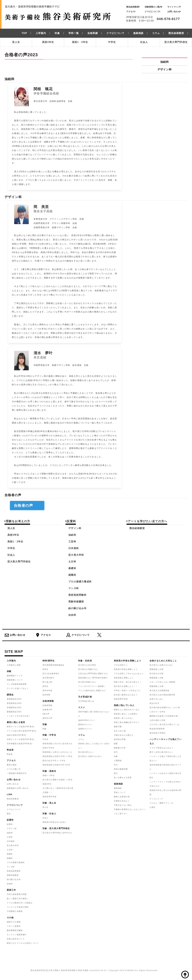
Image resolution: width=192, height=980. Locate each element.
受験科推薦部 (76, 602)
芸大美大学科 (76, 555)
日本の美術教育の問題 (17, 894)
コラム (81, 739)
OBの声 (46, 714)
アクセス (131, 12)
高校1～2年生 (49, 775)
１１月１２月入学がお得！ (19, 716)
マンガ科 (73, 588)
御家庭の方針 (120, 748)
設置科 (10, 824)
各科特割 (46, 695)
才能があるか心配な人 (124, 735)
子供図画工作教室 (15, 911)
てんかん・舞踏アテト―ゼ (161, 803)
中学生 (112, 42)
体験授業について (15, 680)
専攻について (120, 792)
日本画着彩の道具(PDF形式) (20, 744)
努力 (116, 773)
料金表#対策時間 (157, 729)
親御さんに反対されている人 (127, 710)
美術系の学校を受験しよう (126, 669)
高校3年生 (48, 42)
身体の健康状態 (121, 769)
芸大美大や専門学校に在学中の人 (57, 833)
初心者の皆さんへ (86, 752)
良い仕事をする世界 (123, 778)
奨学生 (45, 686)
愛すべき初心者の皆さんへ (161, 752)
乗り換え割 (47, 682)
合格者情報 (47, 705)
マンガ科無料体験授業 (17, 684)
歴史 (9, 814)
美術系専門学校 (49, 797)
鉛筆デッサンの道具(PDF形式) (21, 727)
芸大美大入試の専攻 (87, 665)
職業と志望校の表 (122, 797)
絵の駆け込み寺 (77, 608)
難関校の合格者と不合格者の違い (164, 716)
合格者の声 (27, 505)
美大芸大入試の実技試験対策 (162, 695)
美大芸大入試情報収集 (159, 691)
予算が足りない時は (123, 805)
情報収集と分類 (156, 669)
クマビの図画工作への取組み (20, 903)
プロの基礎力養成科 (80, 582)
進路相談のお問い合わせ (18, 788)
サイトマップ (174, 7)
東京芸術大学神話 (157, 733)
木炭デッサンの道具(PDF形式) (21, 739)
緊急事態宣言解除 (15, 930)
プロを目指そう (121, 665)
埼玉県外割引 (48, 678)
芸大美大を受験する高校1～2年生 (58, 780)
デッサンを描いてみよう (18, 688)
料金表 (10, 754)
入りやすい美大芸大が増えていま (164, 724)
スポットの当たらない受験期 (162, 682)
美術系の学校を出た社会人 (54, 822)
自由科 (72, 615)
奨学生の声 (47, 718)
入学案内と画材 (14, 665)
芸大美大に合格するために (90, 756)
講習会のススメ (85, 724)
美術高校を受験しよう (124, 678)
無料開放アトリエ (15, 676)
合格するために (156, 699)
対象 (44, 729)
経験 (116, 744)
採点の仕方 (155, 703)
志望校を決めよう (122, 801)
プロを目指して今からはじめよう (129, 674)
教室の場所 (12, 765)
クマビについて (152, 12)
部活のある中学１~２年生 (54, 761)
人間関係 (118, 761)
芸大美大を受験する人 (88, 669)
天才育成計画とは (86, 701)
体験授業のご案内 (154, 7)
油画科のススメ (85, 729)
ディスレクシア (156, 799)
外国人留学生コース (16, 939)
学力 (116, 765)
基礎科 (72, 568)
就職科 (72, 575)
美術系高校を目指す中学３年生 (56, 765)
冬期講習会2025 (14, 708)
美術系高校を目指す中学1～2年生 (58, 756)
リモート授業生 (14, 926)
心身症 (152, 807)
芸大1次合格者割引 (51, 674)
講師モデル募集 (14, 922)
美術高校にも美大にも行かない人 (57, 752)
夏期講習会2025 (14, 712)
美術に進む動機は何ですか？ (127, 722)
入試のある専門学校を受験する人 (93, 674)
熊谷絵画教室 (133, 7)
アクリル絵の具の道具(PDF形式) (22, 731)
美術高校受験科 (77, 595)
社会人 (144, 42)
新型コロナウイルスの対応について (23, 943)
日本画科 (73, 548)
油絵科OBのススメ (87, 720)
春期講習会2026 (14, 699)
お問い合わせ (174, 12)
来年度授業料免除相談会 (53, 665)
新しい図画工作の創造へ (18, 899)
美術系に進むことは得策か (126, 714)
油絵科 (165, 62)
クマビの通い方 (14, 769)
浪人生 (16, 42)
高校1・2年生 (80, 42)
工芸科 (72, 542)
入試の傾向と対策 (157, 720)
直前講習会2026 (14, 703)
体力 (116, 752)
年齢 (116, 756)
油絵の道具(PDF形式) (17, 735)
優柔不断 (118, 727)
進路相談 (118, 788)
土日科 (72, 562)
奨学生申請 (47, 691)
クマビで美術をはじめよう (161, 748)
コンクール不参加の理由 (18, 907)
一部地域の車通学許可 (17, 773)
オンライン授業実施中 (17, 935)
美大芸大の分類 (156, 674)
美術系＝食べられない (124, 718)
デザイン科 (165, 69)
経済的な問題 (120, 739)
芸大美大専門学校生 (176, 42)
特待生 (45, 669)
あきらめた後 (120, 731)
